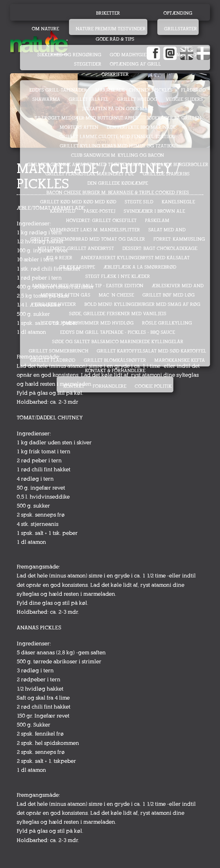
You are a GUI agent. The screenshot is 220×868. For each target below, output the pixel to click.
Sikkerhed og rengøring (69, 55)
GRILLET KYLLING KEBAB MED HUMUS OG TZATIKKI (118, 146)
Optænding (178, 13)
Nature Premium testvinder (111, 29)
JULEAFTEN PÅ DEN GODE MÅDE (117, 109)
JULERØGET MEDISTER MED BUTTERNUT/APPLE (86, 118)
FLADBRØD (193, 90)
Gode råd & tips (115, 39)
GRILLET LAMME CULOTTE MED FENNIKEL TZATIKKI (117, 137)
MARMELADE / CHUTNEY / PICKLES (134, 90)
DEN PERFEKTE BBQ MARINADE (141, 127)
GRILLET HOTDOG (137, 99)
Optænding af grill (135, 64)
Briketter (108, 13)
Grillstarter (180, 29)
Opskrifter (115, 74)
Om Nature (45, 29)
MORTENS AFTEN (79, 127)
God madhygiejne (132, 55)
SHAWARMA (46, 99)
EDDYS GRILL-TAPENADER (58, 90)
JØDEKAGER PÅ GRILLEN (174, 118)
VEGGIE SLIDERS (184, 99)
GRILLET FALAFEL (89, 99)
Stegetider (88, 64)
